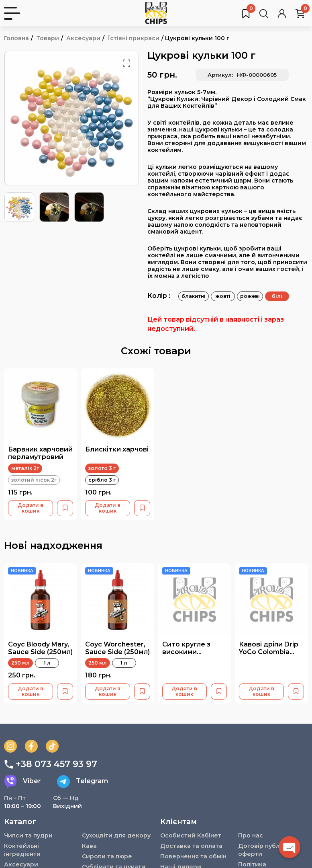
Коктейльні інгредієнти (22, 850)
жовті (223, 296)
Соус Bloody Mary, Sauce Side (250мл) (40, 648)
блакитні (194, 296)
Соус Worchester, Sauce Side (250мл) (117, 648)
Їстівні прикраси (134, 38)
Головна (16, 38)
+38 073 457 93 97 (51, 764)
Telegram (83, 782)
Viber (22, 782)
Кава (89, 846)
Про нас (251, 835)
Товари (48, 38)
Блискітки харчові (117, 449)
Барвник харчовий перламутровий (40, 453)
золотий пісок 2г (34, 480)
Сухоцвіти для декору (116, 835)
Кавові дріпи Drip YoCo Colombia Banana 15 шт (269, 652)
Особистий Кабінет (191, 835)
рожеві (250, 296)
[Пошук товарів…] (264, 13)
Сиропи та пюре (107, 856)
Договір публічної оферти (266, 850)
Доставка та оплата (191, 846)
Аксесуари (83, 38)
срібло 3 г (102, 480)
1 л (47, 663)
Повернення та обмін (193, 856)
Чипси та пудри (28, 835)
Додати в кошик (31, 508)
